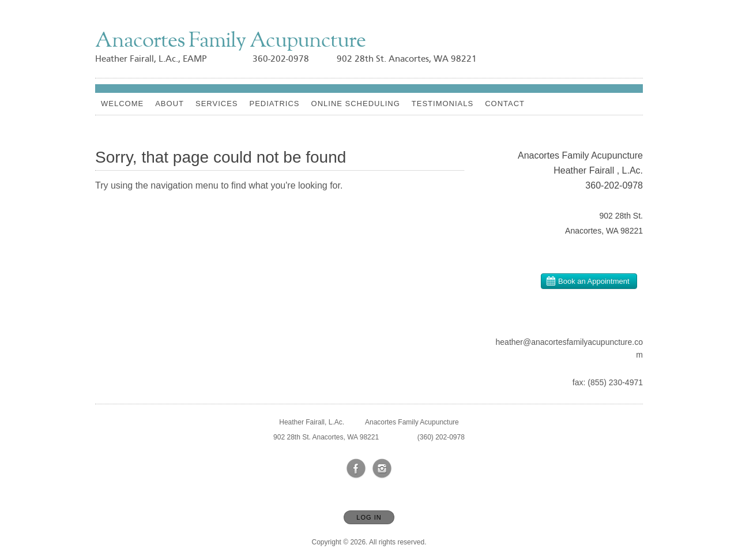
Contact (505, 104)
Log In (369, 517)
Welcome (122, 104)
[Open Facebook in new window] (356, 469)
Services (217, 104)
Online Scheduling (356, 104)
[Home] (230, 42)
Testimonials (443, 104)
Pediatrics (274, 104)
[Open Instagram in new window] (382, 469)
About (170, 104)
